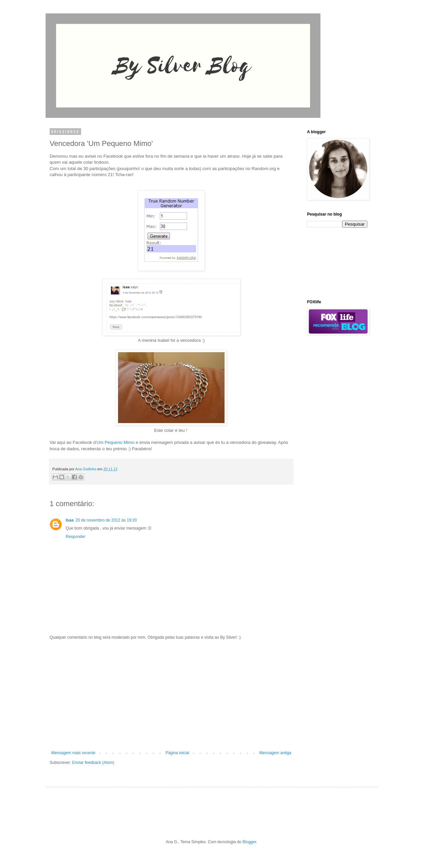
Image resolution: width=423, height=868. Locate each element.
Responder (76, 537)
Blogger (250, 842)
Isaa (70, 520)
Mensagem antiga (275, 753)
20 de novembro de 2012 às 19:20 (106, 520)
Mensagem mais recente (73, 753)
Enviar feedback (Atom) (93, 763)
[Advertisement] (171, 695)
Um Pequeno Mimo (115, 442)
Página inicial (177, 753)
